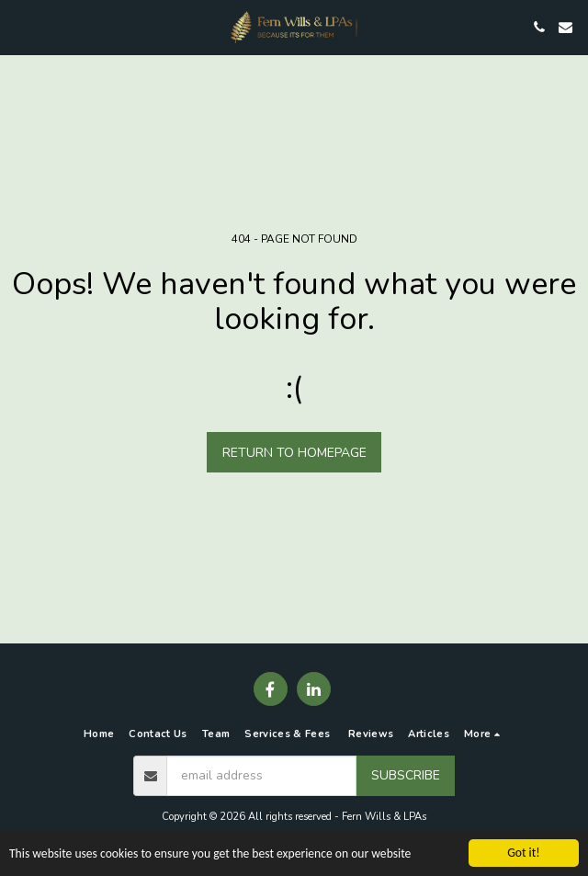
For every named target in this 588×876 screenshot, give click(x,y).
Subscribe (406, 775)
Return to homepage (294, 453)
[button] (20, 26)
